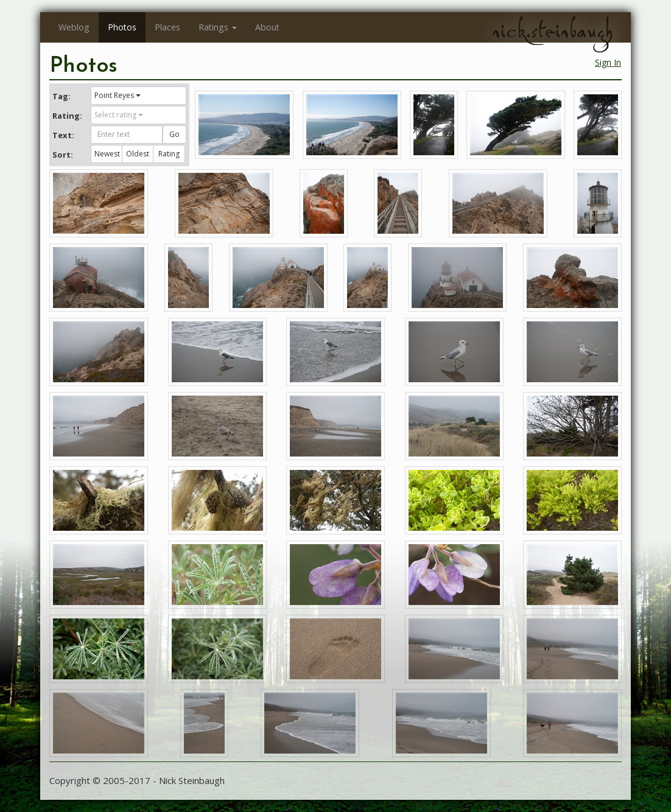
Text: (63, 135)
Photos (122, 27)
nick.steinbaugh (552, 31)
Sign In (608, 62)
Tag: (61, 96)
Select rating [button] (119, 115)
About (267, 27)
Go (174, 134)
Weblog (74, 27)
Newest (107, 154)
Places (167, 27)
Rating (169, 154)
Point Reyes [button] (118, 95)
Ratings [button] (218, 27)
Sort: (63, 155)
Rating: (67, 116)
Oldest (138, 154)
